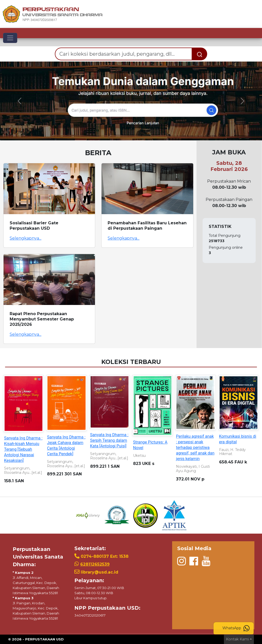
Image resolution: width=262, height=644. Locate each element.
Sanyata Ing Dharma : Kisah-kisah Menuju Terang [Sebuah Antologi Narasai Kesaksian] (23, 449)
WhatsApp (236, 628)
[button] (20, 101)
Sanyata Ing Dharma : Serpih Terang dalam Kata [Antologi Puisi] (109, 440)
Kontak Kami (237, 639)
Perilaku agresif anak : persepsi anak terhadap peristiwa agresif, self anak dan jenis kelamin (195, 448)
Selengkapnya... (26, 238)
